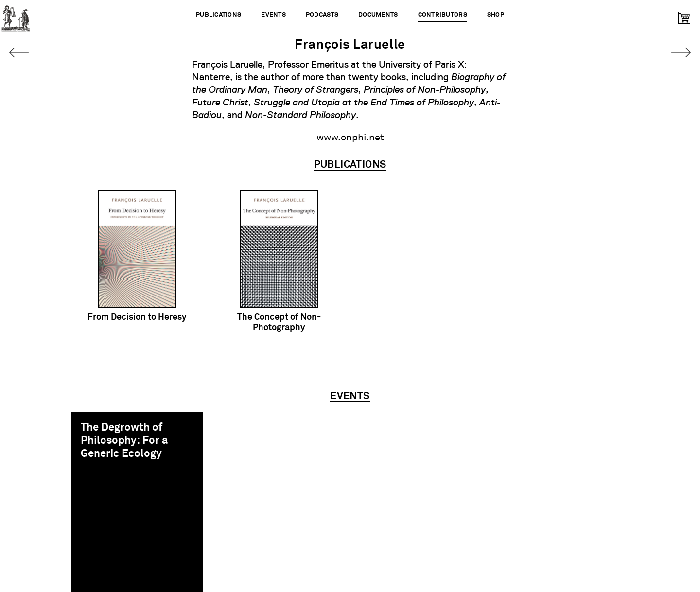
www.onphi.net (350, 138)
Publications (219, 15)
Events (273, 15)
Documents (378, 15)
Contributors (443, 15)
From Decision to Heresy (137, 317)
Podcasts (322, 15)
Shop (496, 15)
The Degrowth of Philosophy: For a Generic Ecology (124, 441)
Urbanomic (16, 16)
